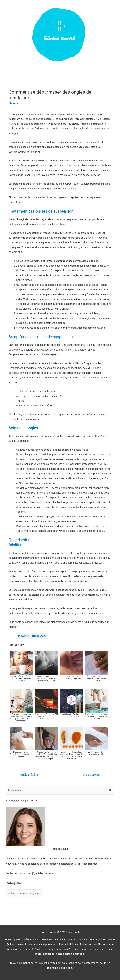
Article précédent (28, 775)
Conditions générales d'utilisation (70, 940)
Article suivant (94, 775)
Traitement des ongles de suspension (41, 211)
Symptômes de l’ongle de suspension (41, 337)
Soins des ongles (23, 428)
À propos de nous (102, 940)
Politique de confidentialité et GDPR (28, 940)
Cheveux (13, 103)
